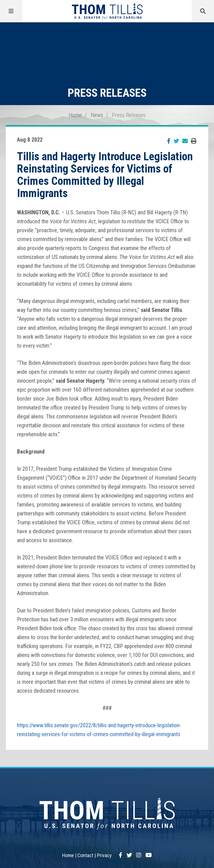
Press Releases (129, 115)
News (97, 115)
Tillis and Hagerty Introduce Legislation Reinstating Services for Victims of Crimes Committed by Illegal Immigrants (105, 175)
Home (75, 115)
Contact (85, 855)
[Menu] (11, 11)
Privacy (104, 855)
